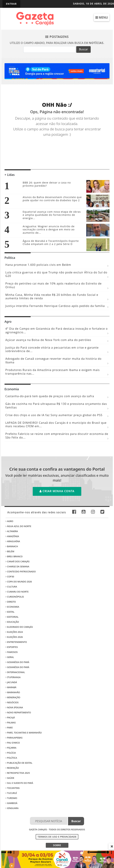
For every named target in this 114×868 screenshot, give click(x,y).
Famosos (12, 652)
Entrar (11, 4)
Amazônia (12, 536)
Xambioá (11, 803)
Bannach (12, 546)
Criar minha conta (57, 491)
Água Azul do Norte (18, 526)
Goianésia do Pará (17, 662)
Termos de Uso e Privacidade (57, 837)
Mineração (13, 697)
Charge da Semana (17, 566)
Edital (10, 612)
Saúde (10, 778)
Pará (9, 728)
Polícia (11, 753)
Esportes (12, 647)
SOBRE (57, 845)
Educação (12, 622)
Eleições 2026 (14, 637)
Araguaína (13, 541)
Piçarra (11, 748)
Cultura (11, 587)
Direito (11, 602)
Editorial (12, 617)
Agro (9, 521)
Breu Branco (14, 556)
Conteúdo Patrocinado (21, 571)
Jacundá (11, 682)
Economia (12, 607)
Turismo (11, 798)
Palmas (11, 723)
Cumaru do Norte (17, 592)
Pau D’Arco (13, 743)
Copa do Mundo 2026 (19, 582)
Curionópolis (15, 597)
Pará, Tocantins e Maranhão (24, 733)
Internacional (15, 672)
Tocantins (13, 788)
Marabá (11, 687)
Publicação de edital (19, 763)
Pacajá (10, 717)
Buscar (83, 49)
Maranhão (13, 692)
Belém (10, 551)
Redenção (12, 768)
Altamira (12, 531)
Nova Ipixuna (14, 707)
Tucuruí (11, 793)
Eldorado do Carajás (19, 627)
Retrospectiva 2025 (18, 773)
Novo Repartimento (18, 712)
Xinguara (12, 808)
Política (11, 758)
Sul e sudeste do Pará (19, 783)
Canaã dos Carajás (17, 561)
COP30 (10, 577)
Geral (10, 657)
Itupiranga (13, 677)
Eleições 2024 (14, 632)
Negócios (12, 702)
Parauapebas (14, 738)
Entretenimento (16, 642)
